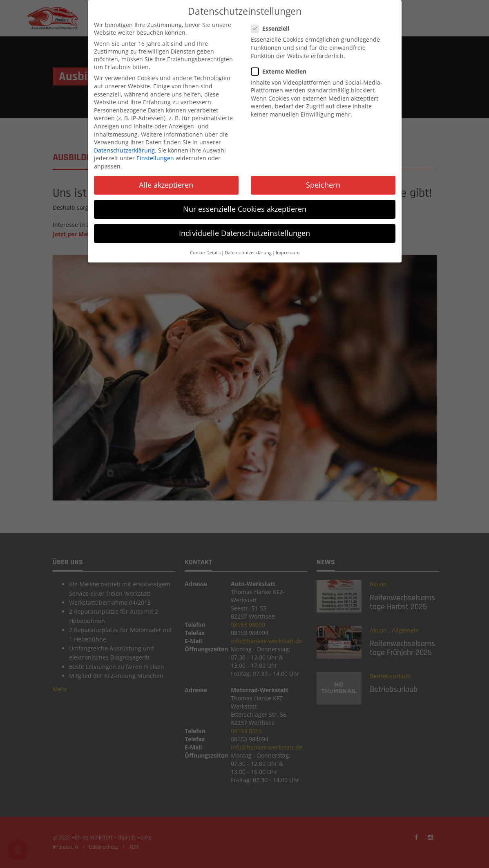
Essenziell (273, 24)
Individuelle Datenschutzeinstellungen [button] (244, 229)
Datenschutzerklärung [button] (248, 248)
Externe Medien (281, 67)
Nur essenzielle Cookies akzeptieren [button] (245, 204)
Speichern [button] (323, 180)
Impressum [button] (288, 248)
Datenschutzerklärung (124, 146)
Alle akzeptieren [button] (166, 180)
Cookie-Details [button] (205, 248)
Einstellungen (155, 154)
